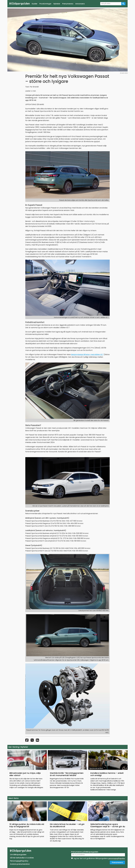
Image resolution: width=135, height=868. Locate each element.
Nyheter (57, 4)
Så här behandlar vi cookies (22, 858)
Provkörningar (45, 4)
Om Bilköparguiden (18, 855)
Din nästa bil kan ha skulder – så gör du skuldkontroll (67, 825)
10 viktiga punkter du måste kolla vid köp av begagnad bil (27, 825)
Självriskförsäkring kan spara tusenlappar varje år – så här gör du (108, 825)
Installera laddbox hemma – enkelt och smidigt (107, 774)
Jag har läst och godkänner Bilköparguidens (99, 858)
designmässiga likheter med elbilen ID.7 (87, 354)
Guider (34, 4)
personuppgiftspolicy (117, 858)
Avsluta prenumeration (20, 864)
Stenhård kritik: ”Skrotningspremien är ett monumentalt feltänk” (67, 774)
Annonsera (80, 4)
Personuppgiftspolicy (19, 861)
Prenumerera (68, 4)
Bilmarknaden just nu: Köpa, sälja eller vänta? (25, 774)
